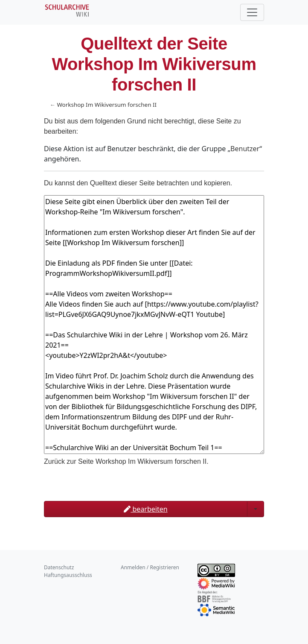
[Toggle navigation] (252, 12)
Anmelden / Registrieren (150, 567)
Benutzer (245, 149)
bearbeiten (145, 509)
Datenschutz (59, 567)
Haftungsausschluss (68, 575)
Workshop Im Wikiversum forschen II (107, 105)
